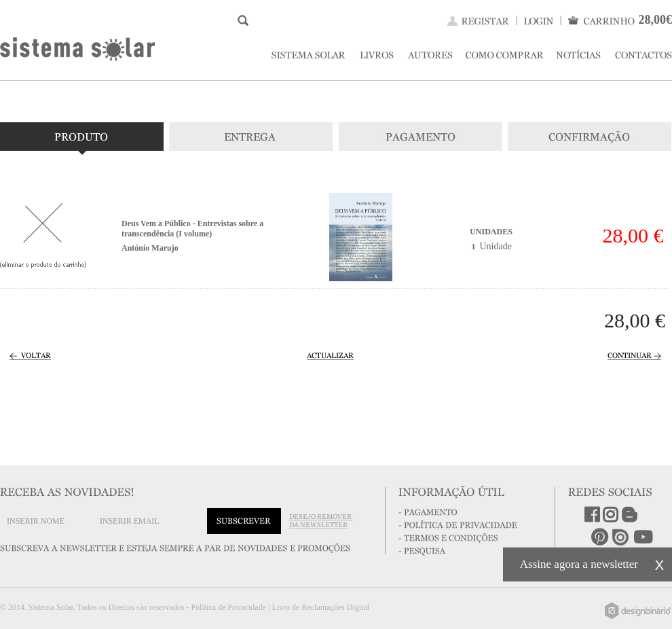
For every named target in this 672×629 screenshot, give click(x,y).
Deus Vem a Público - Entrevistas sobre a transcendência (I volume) (192, 229)
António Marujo (150, 248)
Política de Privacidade (228, 607)
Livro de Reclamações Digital (320, 607)
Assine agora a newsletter (579, 564)
